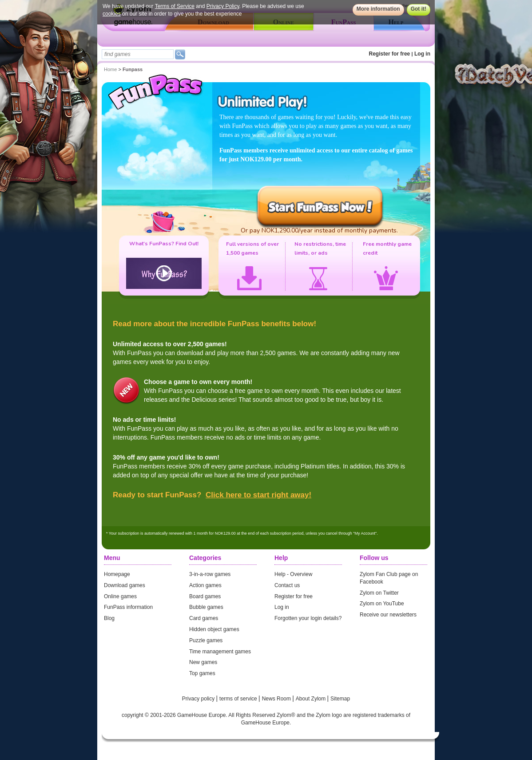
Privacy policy (199, 699)
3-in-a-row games (210, 574)
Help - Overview (293, 574)
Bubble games (206, 607)
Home (110, 69)
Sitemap (340, 699)
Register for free (390, 54)
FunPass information (128, 607)
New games (203, 662)
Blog (109, 618)
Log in (422, 54)
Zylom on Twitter (379, 593)
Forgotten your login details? (308, 618)
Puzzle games (206, 640)
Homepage (117, 574)
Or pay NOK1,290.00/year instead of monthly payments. (319, 230)
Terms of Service (175, 6)
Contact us (287, 585)
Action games (205, 585)
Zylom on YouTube (382, 604)
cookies (112, 14)
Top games (202, 673)
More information (378, 9)
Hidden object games (214, 629)
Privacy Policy (223, 6)
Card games (204, 618)
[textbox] (138, 54)
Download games (125, 585)
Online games (120, 596)
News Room (277, 699)
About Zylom (312, 699)
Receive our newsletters (388, 615)
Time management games (220, 652)
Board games (205, 596)
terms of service (239, 699)
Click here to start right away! (258, 495)
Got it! (419, 9)
